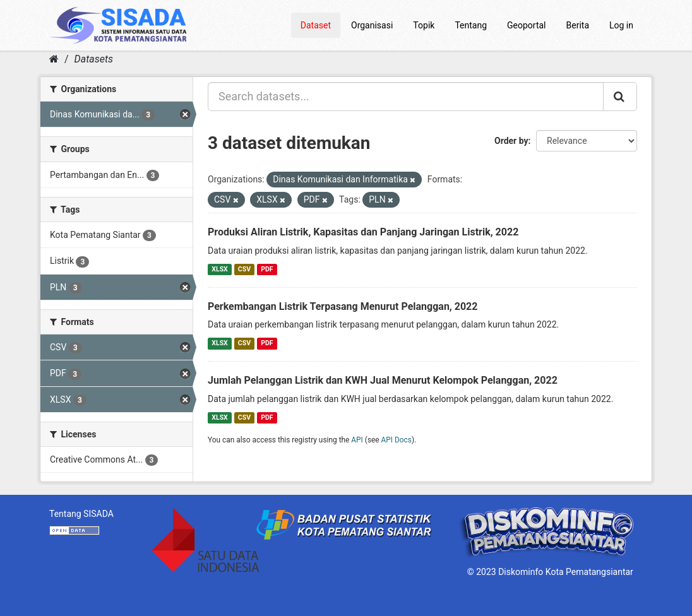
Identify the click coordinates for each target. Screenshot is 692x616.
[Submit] (620, 97)
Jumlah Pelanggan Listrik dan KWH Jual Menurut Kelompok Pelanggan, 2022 (383, 380)
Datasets (94, 59)
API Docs (397, 440)
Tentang (471, 25)
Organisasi (372, 25)
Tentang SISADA (81, 514)
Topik (424, 25)
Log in (621, 25)
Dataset (316, 25)
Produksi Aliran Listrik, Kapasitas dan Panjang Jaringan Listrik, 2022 (363, 232)
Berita (578, 25)
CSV (244, 269)
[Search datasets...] (406, 97)
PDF (267, 269)
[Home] (54, 59)
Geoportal (526, 25)
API (357, 440)
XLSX (219, 269)
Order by (511, 141)
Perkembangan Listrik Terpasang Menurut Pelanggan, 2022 (343, 306)
